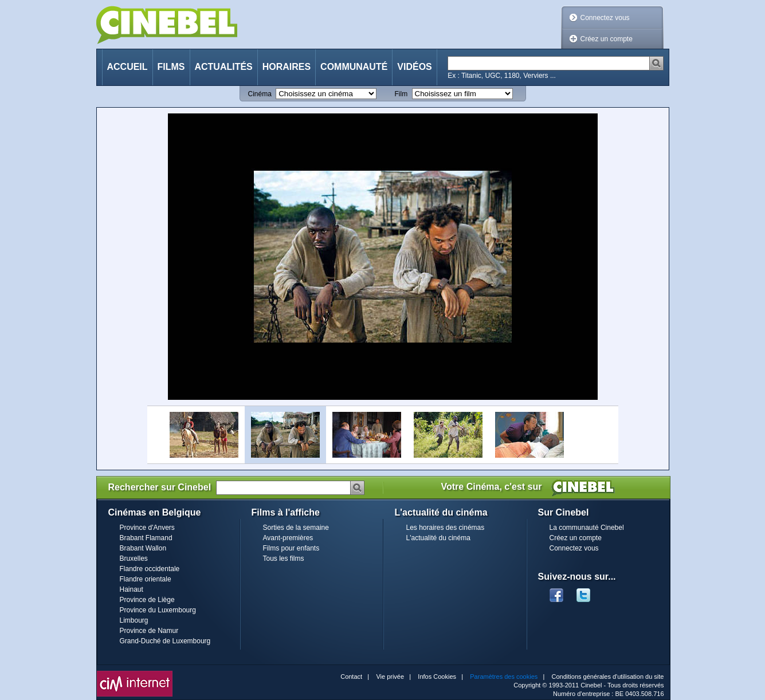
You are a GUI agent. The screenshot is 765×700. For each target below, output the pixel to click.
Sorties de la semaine (296, 528)
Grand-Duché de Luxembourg (165, 641)
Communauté (354, 67)
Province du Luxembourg (158, 610)
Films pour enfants (291, 548)
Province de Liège (147, 600)
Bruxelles (134, 559)
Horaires (287, 67)
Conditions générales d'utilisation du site (608, 677)
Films (171, 67)
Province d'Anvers (147, 528)
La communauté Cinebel (587, 528)
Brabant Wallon (143, 548)
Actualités (224, 67)
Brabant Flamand (146, 538)
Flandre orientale (146, 579)
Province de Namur (149, 631)
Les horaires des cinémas (446, 528)
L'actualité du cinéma (438, 538)
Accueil (127, 67)
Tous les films (284, 559)
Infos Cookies (437, 677)
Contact (351, 677)
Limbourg (134, 620)
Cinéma (260, 94)
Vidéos (414, 67)
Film (401, 94)
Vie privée (390, 677)
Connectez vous (605, 18)
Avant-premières (288, 538)
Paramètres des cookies (504, 677)
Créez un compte (607, 39)
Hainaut (132, 589)
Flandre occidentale (150, 569)
